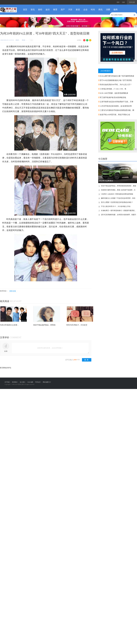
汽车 (70, 10)
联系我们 (15, 382)
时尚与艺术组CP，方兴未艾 (77, 325)
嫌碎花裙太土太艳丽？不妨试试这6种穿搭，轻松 (118, 198)
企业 (85, 10)
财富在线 (13, 291)
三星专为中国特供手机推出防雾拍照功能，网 (117, 110)
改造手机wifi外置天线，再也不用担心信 (115, 115)
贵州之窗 (132, 2)
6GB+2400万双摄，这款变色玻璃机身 (114, 93)
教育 (55, 10)
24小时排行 (106, 71)
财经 (40, 10)
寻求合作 (38, 382)
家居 (78, 10)
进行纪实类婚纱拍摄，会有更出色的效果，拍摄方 (119, 215)
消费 (108, 10)
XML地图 (30, 382)
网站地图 (46, 382)
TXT (50, 382)
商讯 (100, 10)
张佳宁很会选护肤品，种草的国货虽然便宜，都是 (119, 186)
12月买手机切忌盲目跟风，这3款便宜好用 (116, 106)
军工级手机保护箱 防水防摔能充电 (113, 97)
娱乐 (48, 10)
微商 (116, 10)
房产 (63, 10)
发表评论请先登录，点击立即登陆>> (50, 348)
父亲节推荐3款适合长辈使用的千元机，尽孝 (117, 102)
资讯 (33, 10)
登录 (118, 2)
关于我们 (7, 382)
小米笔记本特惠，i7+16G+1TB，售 (113, 89)
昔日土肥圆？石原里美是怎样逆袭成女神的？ (117, 202)
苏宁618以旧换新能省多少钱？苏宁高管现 (116, 80)
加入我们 (22, 382)
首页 (25, 10)
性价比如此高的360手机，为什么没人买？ (116, 85)
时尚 (93, 10)
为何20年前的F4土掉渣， (9, 325)
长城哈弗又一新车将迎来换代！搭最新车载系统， (119, 211)
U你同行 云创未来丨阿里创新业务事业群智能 (117, 194)
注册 (123, 2)
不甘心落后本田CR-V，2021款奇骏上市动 (116, 206)
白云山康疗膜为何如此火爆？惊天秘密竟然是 (117, 76)
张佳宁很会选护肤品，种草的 (44, 325)
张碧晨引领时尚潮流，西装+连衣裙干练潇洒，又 (118, 190)
